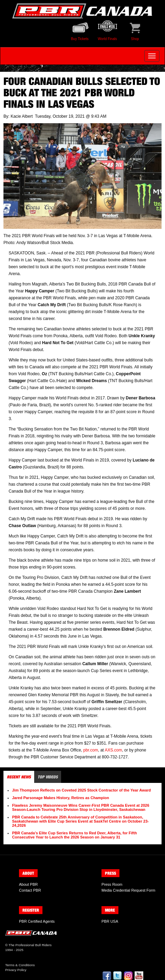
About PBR (28, 884)
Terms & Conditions (20, 965)
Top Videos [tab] (48, 777)
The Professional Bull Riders (30, 945)
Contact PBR (30, 890)
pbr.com (91, 750)
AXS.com (113, 750)
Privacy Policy (16, 970)
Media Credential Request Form (128, 890)
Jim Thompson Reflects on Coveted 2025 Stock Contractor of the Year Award (81, 790)
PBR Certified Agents (37, 921)
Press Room (112, 884)
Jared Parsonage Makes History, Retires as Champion (61, 798)
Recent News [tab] (19, 777)
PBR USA (110, 921)
